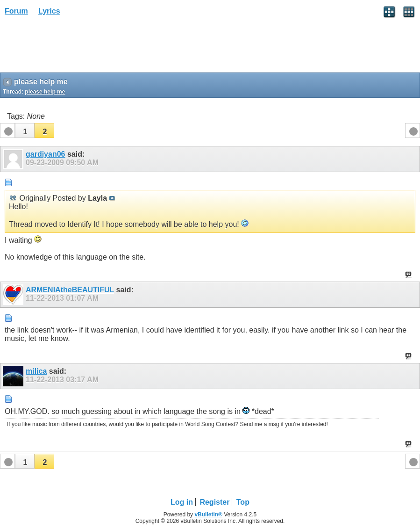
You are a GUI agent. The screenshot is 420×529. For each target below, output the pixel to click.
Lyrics (49, 11)
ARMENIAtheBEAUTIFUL (70, 290)
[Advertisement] (75, 47)
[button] (25, 130)
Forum (16, 11)
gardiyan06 (45, 154)
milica (36, 371)
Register (214, 502)
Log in (182, 502)
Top (243, 502)
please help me (45, 92)
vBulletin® (208, 515)
